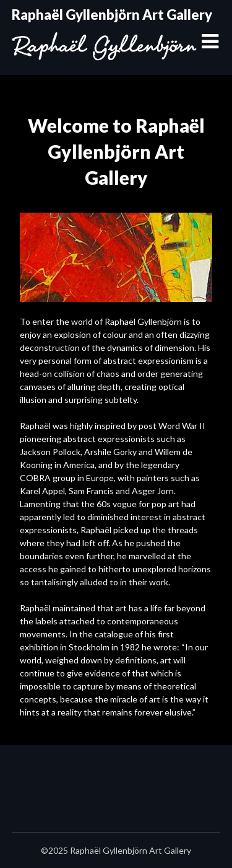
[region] (116, 257)
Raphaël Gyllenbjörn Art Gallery (112, 15)
